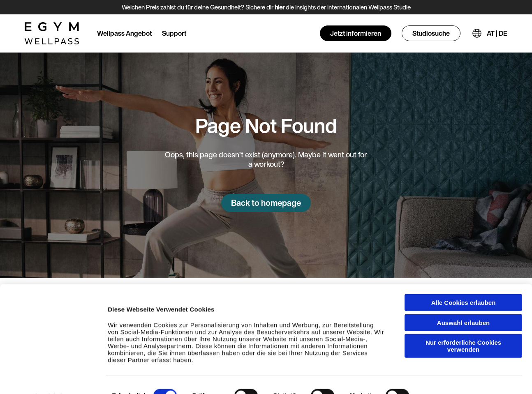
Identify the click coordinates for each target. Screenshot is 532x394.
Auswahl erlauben (463, 302)
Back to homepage (266, 203)
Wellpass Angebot (124, 33)
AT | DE (497, 33)
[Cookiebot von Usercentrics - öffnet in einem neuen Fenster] (53, 380)
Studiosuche (431, 33)
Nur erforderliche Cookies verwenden (463, 325)
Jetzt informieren (356, 33)
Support (174, 33)
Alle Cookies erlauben (464, 282)
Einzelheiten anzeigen (461, 379)
